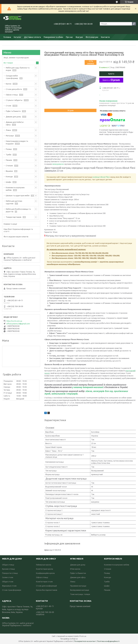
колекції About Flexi (101, 177)
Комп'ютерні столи (44, 582)
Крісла (9, 84)
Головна (7, 37)
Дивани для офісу (78, 577)
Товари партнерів (14, 217)
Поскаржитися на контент (85, 641)
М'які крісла (75, 569)
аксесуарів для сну (103, 391)
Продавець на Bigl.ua (69, 639)
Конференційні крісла (45, 573)
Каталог (18, 37)
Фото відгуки (92, 37)
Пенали (9, 160)
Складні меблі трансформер (12, 77)
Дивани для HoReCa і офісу (15, 123)
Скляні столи (8, 577)
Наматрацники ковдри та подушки (17, 142)
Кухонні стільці (8, 569)
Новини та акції (10, 224)
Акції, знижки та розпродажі (16, 58)
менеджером (58, 164)
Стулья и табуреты (14, 100)
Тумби (9, 155)
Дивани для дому (13, 117)
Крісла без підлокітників (47, 590)
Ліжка (8, 130)
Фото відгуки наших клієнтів (16, 237)
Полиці (9, 149)
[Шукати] (134, 24)
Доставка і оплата (32, 37)
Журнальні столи (9, 586)
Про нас (69, 37)
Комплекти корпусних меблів (15, 189)
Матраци (10, 136)
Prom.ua (83, 636)
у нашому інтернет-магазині (88, 387)
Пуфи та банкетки (78, 573)
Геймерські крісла (44, 565)
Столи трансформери (12, 590)
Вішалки (9, 171)
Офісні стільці (12, 95)
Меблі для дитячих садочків (14, 202)
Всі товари (8, 63)
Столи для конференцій (46, 586)
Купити (111, 74)
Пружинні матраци (78, 586)
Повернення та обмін (53, 37)
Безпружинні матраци (80, 590)
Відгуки (79, 37)
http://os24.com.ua (14, 321)
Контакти (105, 37)
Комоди (9, 177)
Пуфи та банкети (13, 111)
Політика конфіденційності (108, 641)
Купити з (111, 80)
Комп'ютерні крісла (44, 569)
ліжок (89, 391)
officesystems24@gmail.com (18, 324)
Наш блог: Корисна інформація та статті (18, 230)
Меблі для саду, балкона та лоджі (18, 69)
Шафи (8, 182)
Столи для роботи (14, 89)
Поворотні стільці (10, 573)
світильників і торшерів (64, 394)
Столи (8, 106)
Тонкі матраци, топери (80, 594)
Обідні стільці (8, 565)
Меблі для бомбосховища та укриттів (18, 210)
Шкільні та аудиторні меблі (18, 195)
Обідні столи (8, 582)
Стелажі (9, 166)
